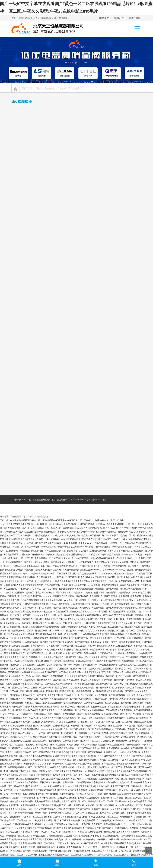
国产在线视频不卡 (114, 463)
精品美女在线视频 (93, 824)
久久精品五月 (112, 402)
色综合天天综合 (143, 444)
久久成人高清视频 (16, 585)
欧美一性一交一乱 (71, 809)
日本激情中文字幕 (78, 627)
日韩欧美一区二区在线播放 (74, 520)
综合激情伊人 (124, 467)
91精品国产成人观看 (90, 718)
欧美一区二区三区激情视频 (126, 820)
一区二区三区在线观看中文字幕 (91, 623)
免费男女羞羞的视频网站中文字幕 (118, 608)
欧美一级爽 (132, 771)
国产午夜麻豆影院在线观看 (44, 665)
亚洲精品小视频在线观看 (34, 478)
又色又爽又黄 (94, 459)
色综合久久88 (19, 714)
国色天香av (36, 782)
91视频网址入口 (22, 798)
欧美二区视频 (129, 649)
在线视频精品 (29, 547)
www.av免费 (74, 539)
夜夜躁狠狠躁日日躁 (53, 756)
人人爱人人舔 (119, 646)
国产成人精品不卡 (40, 786)
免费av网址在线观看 (62, 782)
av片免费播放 (139, 474)
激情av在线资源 (128, 760)
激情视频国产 (48, 543)
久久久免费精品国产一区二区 (81, 836)
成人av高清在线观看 (44, 836)
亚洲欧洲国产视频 (98, 425)
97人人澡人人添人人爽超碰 (88, 642)
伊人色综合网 (118, 782)
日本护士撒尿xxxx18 (47, 672)
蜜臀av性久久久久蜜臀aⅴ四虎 (24, 573)
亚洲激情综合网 (66, 516)
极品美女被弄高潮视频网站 (89, 490)
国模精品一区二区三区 (103, 478)
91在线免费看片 (11, 463)
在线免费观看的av (88, 794)
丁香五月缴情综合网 (124, 490)
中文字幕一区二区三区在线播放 (19, 535)
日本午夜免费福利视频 (142, 817)
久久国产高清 (31, 729)
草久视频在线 (90, 630)
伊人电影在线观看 (41, 763)
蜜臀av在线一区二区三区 (93, 809)
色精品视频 (15, 493)
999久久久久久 (48, 604)
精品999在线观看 (31, 516)
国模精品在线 (138, 661)
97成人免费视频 (143, 790)
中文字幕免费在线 (135, 798)
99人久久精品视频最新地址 (49, 809)
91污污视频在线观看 (49, 733)
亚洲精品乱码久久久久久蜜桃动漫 (36, 486)
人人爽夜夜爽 (112, 809)
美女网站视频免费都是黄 (17, 558)
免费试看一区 (35, 532)
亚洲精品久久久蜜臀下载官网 (65, 653)
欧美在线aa (15, 832)
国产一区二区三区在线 (38, 642)
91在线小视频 (98, 482)
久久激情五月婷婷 (54, 474)
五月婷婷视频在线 (14, 436)
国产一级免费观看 (92, 638)
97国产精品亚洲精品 (20, 570)
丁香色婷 (110, 585)
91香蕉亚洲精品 (69, 843)
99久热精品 (54, 729)
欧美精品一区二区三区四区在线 (103, 763)
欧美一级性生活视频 (68, 509)
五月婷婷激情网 (62, 741)
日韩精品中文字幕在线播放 (23, 539)
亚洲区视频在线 (71, 794)
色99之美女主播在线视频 (22, 676)
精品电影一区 (76, 440)
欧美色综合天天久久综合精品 (75, 760)
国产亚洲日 (128, 790)
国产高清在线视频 (117, 570)
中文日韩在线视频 (89, 653)
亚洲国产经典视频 (122, 752)
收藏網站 (104, 18)
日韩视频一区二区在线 (19, 471)
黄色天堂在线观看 (113, 790)
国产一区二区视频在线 (127, 843)
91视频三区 (114, 714)
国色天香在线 (51, 718)
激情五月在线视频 (131, 794)
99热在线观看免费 (58, 786)
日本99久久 (25, 646)
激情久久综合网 (40, 725)
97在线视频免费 (119, 440)
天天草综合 (137, 851)
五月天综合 (126, 577)
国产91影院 (106, 646)
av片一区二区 (39, 608)
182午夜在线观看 (103, 421)
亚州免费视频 (65, 611)
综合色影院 (136, 471)
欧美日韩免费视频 (78, 459)
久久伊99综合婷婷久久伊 (12, 433)
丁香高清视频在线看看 (46, 509)
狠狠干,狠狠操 (111, 471)
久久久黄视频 (24, 512)
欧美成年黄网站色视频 (130, 516)
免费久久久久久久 (127, 763)
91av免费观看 (101, 570)
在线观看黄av (137, 729)
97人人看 (110, 520)
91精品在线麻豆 (24, 608)
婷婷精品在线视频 (45, 801)
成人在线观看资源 (12, 402)
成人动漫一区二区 (82, 649)
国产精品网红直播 (124, 604)
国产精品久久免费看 (143, 410)
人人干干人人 (117, 684)
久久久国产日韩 (66, 828)
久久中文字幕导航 (117, 425)
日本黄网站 (48, 714)
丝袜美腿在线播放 (49, 657)
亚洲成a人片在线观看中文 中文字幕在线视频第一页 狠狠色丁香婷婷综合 (66, 596)
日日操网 (21, 649)
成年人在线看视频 (97, 737)
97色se (35, 646)
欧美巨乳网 (119, 554)
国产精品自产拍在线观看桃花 (28, 756)
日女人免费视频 (44, 600)
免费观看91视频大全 (30, 680)
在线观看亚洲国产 (104, 493)
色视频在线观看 (95, 839)
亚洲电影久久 (7, 672)
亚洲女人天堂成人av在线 (24, 771)
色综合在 (47, 782)
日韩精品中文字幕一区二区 (33, 463)
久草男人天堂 (52, 592)
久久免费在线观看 (101, 649)
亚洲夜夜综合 (55, 615)
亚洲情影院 (133, 668)
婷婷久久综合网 (94, 452)
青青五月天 (97, 699)
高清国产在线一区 (37, 847)
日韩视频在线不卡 (142, 691)
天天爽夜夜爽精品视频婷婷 (81, 463)
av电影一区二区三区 (73, 528)
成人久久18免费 (92, 532)
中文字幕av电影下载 (28, 482)
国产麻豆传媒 (108, 532)
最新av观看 (9, 497)
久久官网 (124, 402)
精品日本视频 (82, 471)
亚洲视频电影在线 (84, 771)
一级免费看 (145, 440)
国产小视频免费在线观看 (44, 627)
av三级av (63, 547)
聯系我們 (119, 18)
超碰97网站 (42, 722)
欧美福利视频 (53, 847)
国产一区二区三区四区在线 (33, 528)
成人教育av (111, 524)
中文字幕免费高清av (10, 528)
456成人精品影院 (39, 798)
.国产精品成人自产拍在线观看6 (59, 558)
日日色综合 (130, 600)
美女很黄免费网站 (35, 459)
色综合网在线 (123, 779)
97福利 (56, 691)
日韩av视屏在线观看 (124, 733)
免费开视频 (26, 410)
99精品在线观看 (97, 524)
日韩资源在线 (67, 691)
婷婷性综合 (107, 554)
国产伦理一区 (140, 672)
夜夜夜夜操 (77, 630)
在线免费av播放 (101, 771)
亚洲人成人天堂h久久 (86, 535)
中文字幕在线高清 (51, 520)
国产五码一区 (87, 433)
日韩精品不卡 (53, 566)
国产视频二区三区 (82, 684)
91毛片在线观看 (52, 414)
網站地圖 (135, 18)
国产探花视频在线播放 (30, 543)
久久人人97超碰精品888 (73, 832)
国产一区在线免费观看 (114, 619)
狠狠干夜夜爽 (80, 763)
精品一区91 (78, 611)
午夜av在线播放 (60, 440)
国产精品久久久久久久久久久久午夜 (40, 490)
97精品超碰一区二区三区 (17, 710)
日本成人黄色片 (39, 497)
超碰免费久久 (89, 741)
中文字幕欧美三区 (142, 714)
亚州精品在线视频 (69, 820)
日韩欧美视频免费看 (30, 604)
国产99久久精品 (76, 532)
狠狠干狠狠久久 (133, 619)
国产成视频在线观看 (20, 782)
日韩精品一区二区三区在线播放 (109, 600)
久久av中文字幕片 (91, 722)
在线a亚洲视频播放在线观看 (21, 699)
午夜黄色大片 (61, 714)
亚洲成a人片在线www (24, 551)
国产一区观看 (78, 706)
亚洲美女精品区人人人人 (82, 486)
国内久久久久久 (119, 562)
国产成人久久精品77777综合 (89, 668)
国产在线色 (133, 440)
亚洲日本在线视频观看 (126, 744)
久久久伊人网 (79, 839)
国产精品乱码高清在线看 (85, 448)
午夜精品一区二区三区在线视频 (33, 752)
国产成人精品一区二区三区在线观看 (84, 554)
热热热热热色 (98, 581)
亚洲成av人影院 (36, 414)
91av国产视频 (136, 452)
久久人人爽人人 (20, 703)
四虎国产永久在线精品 (80, 543)
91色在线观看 (140, 657)
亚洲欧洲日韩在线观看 (64, 471)
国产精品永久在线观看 (25, 452)
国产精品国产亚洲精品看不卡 (100, 703)
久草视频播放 (112, 581)
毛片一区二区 (121, 653)
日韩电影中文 (26, 589)
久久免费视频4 (28, 809)
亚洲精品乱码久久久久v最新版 (110, 398)
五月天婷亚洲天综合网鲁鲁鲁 (128, 493)
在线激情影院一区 (130, 535)
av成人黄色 (77, 638)
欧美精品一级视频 (100, 684)
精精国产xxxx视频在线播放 (81, 436)
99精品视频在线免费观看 (127, 703)
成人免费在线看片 (143, 608)
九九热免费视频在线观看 (90, 509)
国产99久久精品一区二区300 (14, 775)
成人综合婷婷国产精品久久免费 (100, 779)
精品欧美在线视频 (94, 706)
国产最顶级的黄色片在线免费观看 (131, 676)
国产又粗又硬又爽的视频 (66, 695)
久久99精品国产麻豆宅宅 (95, 775)
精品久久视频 (137, 558)
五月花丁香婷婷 (110, 516)
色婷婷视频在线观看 (126, 813)
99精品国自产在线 (9, 855)
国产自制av (36, 520)
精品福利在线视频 (135, 425)
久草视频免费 (33, 501)
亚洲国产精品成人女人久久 (129, 855)
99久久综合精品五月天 (47, 547)
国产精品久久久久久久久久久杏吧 (134, 524)
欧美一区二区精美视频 (82, 600)
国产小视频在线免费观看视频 (50, 551)
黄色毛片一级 (130, 642)
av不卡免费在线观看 (31, 741)
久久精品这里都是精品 (67, 737)
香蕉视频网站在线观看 (114, 509)
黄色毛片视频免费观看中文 (41, 748)
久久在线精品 (123, 748)
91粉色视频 (63, 627)
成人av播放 (76, 741)
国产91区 (133, 786)
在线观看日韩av (106, 653)
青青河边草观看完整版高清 (73, 429)
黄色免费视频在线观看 (64, 623)
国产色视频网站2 (11, 486)
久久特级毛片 (96, 471)
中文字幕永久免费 (27, 722)
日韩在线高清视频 (108, 657)
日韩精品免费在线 (68, 855)
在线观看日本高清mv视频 (62, 642)
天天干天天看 (7, 398)
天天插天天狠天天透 (59, 573)
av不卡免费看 (101, 486)
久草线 (56, 505)
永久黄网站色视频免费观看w (140, 782)
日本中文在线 (86, 847)
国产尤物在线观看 (21, 520)
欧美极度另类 (50, 406)
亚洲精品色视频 (44, 771)
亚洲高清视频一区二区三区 (88, 608)
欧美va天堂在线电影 (111, 429)
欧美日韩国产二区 (87, 820)
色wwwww (144, 486)
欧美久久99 (127, 714)
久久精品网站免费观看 (125, 528)
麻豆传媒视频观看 (133, 463)
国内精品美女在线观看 (78, 524)
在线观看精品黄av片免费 (56, 459)
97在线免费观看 (61, 486)
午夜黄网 (12, 642)
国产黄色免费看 (44, 649)
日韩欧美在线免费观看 (89, 672)
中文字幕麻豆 (117, 756)
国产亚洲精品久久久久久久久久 (45, 843)
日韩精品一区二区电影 (108, 634)
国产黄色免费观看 (117, 486)
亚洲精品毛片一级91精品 (141, 615)
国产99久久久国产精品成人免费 (130, 839)
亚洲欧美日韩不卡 (70, 847)
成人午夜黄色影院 (9, 722)
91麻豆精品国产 (104, 414)
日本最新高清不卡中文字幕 (125, 687)
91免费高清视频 (97, 402)
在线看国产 (132, 486)
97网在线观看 (13, 805)
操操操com (91, 752)
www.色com (24, 448)
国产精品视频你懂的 (46, 737)
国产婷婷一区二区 (90, 615)
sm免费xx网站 (101, 433)
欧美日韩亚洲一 (76, 497)
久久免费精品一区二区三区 (48, 433)
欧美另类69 (62, 417)
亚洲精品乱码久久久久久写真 (26, 440)
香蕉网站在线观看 (110, 459)
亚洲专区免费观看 (86, 398)
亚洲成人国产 (99, 547)
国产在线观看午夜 (130, 710)
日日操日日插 (38, 429)
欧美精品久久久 (44, 554)
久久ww (140, 570)
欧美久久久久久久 (107, 813)
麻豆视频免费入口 (111, 710)
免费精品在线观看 (141, 725)
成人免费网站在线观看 (21, 615)
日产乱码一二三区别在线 (127, 532)
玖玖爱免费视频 (133, 509)
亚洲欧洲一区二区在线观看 (50, 805)
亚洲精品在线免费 (40, 512)
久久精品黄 (146, 794)
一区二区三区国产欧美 (135, 756)
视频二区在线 (109, 824)
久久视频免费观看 (96, 585)
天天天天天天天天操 (26, 851)
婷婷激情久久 (128, 429)
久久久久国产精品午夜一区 (117, 817)
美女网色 (29, 444)
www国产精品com (64, 801)
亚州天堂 (131, 570)
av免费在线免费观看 (116, 592)
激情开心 (23, 414)
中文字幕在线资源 (129, 634)
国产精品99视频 (38, 710)
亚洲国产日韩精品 (96, 551)
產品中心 (50, 88)
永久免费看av (10, 839)
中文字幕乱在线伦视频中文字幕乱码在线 (60, 421)
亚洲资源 (63, 463)
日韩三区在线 (125, 725)
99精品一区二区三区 (75, 687)
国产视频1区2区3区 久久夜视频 (73, 665)
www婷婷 (125, 623)
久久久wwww (85, 417)
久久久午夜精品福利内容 (109, 535)
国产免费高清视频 (105, 744)
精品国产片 (17, 623)
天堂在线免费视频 (140, 805)
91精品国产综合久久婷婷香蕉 (104, 786)
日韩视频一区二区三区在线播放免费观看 (38, 828)
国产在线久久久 (11, 665)
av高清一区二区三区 (75, 752)
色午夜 (59, 604)
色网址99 (66, 433)
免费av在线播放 (91, 528)
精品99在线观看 (28, 805)
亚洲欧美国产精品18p (79, 512)
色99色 (122, 798)
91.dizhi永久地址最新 (74, 779)
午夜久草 (29, 433)
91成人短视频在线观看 (55, 524)
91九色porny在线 (144, 429)
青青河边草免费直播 (130, 459)
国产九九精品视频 (83, 733)
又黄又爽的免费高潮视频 (79, 725)
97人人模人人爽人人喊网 (41, 695)
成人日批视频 (12, 779)
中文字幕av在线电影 (45, 467)
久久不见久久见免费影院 (40, 630)
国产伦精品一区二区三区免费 (14, 695)
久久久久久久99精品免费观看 (85, 455)
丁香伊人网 (126, 474)
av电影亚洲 (78, 467)
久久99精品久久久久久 (136, 695)
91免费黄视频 (143, 600)
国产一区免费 (104, 440)
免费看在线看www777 (129, 455)
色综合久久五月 (112, 577)
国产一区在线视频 (117, 512)
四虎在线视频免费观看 (124, 741)
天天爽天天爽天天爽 (120, 661)
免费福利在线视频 (86, 855)
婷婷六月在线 (87, 421)
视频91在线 (138, 577)
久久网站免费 (65, 406)
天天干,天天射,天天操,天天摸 (68, 744)
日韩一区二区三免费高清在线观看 (30, 817)
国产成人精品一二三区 (14, 836)
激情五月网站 (99, 474)
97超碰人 (48, 744)
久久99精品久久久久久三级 (105, 725)
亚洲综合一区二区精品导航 (73, 729)
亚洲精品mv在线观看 (23, 406)
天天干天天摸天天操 (10, 794)
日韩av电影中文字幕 (63, 649)
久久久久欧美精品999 (29, 657)
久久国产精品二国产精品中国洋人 (69, 452)
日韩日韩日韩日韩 (43, 398)
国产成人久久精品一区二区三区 (103, 691)
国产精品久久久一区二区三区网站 (77, 570)
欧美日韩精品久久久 (73, 577)
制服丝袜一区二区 (29, 733)
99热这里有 (23, 839)
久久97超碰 (52, 463)
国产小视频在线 (138, 478)
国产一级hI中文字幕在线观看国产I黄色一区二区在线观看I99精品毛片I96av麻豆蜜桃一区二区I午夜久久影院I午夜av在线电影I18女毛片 (62, 395)
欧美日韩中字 (146, 668)
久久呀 (51, 699)
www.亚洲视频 (66, 733)
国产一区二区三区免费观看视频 (45, 570)
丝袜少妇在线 (115, 433)
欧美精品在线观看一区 (70, 592)
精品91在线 (108, 490)
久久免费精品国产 (103, 436)
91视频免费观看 (100, 417)
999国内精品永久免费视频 (45, 611)
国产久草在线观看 (16, 661)
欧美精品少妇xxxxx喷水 (115, 627)
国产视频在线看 (103, 562)
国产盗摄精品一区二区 (23, 417)
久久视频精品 (113, 623)
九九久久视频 (125, 448)
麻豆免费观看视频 (16, 467)
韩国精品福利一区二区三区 (25, 562)
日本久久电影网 (69, 676)
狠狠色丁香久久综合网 (78, 425)
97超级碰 (123, 786)
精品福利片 (41, 699)
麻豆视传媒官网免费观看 (32, 794)
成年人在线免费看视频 (137, 646)
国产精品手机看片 (72, 615)
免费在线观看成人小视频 (12, 444)
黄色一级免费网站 (23, 790)
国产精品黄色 (106, 528)
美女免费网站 (66, 767)
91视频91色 (12, 543)
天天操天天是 (126, 497)
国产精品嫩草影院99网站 (60, 839)
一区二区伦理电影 (68, 817)
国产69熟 (16, 634)
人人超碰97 (110, 843)
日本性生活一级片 (38, 839)
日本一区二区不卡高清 (74, 604)
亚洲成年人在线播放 (67, 672)
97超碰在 (88, 467)
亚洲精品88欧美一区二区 (12, 729)
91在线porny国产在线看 (58, 478)
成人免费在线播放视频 (99, 828)
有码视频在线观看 (94, 832)
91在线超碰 (22, 630)
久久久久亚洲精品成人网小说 (138, 699)
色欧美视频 (124, 471)
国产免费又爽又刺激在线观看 (71, 703)
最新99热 (39, 406)
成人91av (75, 433)
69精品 (17, 741)
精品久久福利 (75, 547)
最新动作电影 (103, 661)
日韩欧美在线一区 (82, 474)
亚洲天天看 (98, 733)
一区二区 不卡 (70, 805)
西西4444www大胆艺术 (25, 672)
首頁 (39, 88)
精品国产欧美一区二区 (37, 706)
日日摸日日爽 (81, 828)
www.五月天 (61, 836)
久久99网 (109, 733)
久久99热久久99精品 (20, 843)
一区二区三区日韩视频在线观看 (47, 684)
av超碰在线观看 (117, 847)
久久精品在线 (93, 429)
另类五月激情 (14, 524)
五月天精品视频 (88, 661)
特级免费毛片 (134, 627)
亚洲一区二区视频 (124, 596)
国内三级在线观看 (43, 535)
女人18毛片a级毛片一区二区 (129, 680)
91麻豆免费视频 (96, 665)
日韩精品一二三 (104, 820)
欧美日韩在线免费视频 (105, 801)
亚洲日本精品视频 (61, 600)
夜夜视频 (68, 684)
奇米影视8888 (70, 402)
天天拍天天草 (7, 820)
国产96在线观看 (95, 627)
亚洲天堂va (69, 756)
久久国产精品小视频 (58, 497)
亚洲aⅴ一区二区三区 (112, 642)
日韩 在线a (125, 809)
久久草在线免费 (44, 452)
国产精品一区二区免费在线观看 (51, 619)
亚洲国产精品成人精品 (21, 725)
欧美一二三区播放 (105, 836)
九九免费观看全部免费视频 (48, 676)
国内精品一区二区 (43, 505)
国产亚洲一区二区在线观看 (31, 855)
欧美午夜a (71, 634)
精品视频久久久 (8, 554)
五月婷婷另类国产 (86, 493)
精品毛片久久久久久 (65, 562)
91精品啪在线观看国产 (33, 524)
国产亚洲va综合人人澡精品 (37, 436)
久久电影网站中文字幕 (34, 668)
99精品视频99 (28, 832)
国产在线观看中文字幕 (71, 775)
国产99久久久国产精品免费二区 (117, 410)
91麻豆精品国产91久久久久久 (69, 748)
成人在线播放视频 (143, 718)
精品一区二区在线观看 (131, 589)
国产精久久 (144, 634)
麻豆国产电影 (43, 493)
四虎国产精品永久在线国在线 (76, 444)
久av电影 (8, 406)
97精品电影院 (41, 687)
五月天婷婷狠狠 (138, 824)
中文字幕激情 (45, 482)
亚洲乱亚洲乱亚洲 (133, 684)
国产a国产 (82, 676)
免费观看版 (116, 649)
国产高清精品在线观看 (138, 573)
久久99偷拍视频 (104, 695)
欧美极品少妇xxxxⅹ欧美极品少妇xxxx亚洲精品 (95, 406)
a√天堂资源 (144, 786)
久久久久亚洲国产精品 (76, 551)
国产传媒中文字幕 (135, 630)
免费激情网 (111, 467)
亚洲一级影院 (26, 566)
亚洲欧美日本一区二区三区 (101, 676)
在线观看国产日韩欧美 (89, 798)
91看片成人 (53, 817)
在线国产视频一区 (104, 558)
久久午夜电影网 (74, 722)
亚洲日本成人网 (100, 573)
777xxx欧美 (142, 528)
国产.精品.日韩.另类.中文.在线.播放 (95, 805)
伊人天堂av (125, 665)
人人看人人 (83, 402)
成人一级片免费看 (12, 691)
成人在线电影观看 (57, 722)
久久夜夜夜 (96, 516)
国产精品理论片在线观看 (113, 638)
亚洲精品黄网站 (75, 824)
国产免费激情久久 (141, 551)
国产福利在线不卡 (67, 657)
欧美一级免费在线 (62, 638)
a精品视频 (100, 463)
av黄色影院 (85, 699)
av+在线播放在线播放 (78, 786)
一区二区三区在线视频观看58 (100, 604)
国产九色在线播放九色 (69, 718)
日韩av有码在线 (57, 752)
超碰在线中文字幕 (59, 512)
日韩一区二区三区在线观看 (59, 448)
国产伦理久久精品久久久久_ (124, 828)
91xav (119, 794)
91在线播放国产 (56, 779)
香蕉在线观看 (70, 398)
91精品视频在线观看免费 (137, 417)
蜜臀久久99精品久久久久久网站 (133, 406)
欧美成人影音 (81, 691)
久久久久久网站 (9, 786)
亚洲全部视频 (121, 737)
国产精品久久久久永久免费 (39, 661)
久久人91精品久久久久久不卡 (111, 630)
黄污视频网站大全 (45, 851)
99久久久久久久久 (99, 512)
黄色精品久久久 (130, 433)
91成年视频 (98, 566)
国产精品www (52, 855)
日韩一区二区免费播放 (64, 482)
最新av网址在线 (63, 467)
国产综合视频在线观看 (64, 771)
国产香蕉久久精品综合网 (67, 699)
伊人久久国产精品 (125, 767)
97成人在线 (13, 760)
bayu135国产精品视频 (71, 414)
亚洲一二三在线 (11, 566)
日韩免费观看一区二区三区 (73, 585)
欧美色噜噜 (25, 665)
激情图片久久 (115, 505)
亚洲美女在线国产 (124, 520)
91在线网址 (102, 714)
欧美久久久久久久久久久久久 (38, 638)
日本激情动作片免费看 (14, 459)
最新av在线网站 (23, 820)
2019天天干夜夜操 (56, 798)
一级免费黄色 (89, 714)
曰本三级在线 (89, 414)
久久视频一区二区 (94, 680)
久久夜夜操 (32, 581)
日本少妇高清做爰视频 (91, 619)
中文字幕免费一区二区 (14, 501)
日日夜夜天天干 (34, 714)
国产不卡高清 (95, 710)
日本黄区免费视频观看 (81, 573)
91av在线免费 (139, 448)
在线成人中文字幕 (62, 630)
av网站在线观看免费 (85, 558)
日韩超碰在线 (83, 581)
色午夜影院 (72, 798)
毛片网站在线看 (82, 516)
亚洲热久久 (113, 497)
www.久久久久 (25, 611)
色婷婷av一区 (25, 684)
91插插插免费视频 (83, 566)
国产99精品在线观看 (94, 577)
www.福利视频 (80, 710)
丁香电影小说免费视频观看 (91, 817)
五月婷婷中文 (108, 596)
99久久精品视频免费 (83, 801)
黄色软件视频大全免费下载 (63, 493)
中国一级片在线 (11, 646)
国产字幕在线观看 (109, 798)
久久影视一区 (37, 558)
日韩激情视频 (45, 813)
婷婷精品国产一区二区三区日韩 (29, 592)
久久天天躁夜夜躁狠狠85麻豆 (133, 581)
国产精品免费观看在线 (45, 417)
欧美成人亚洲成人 (112, 706)
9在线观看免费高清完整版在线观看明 (18, 600)
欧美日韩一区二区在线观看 (91, 790)
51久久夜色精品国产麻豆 (87, 756)
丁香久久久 (25, 429)
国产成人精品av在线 (11, 619)
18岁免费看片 (91, 748)
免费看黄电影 (136, 653)
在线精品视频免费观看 (138, 592)
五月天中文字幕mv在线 (95, 501)
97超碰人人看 (41, 444)
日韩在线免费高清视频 (55, 425)
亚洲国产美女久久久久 (41, 471)
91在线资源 (113, 775)
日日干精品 (47, 440)
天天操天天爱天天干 (15, 706)
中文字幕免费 (113, 474)
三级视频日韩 (12, 425)
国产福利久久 (90, 440)
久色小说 (105, 756)
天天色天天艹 (126, 691)
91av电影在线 (59, 554)
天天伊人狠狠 (73, 619)
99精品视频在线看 (137, 737)
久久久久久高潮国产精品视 (19, 627)
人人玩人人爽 (57, 410)
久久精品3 (58, 398)
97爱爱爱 (83, 737)
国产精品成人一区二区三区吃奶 (134, 539)
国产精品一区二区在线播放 (135, 505)
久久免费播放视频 (51, 760)
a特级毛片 (22, 642)
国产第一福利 (66, 680)
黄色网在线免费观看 (26, 554)
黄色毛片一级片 (95, 729)
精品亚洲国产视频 (9, 448)
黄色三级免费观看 (124, 585)
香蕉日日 (43, 729)
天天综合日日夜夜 (122, 851)
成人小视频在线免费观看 (94, 592)
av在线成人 (54, 775)
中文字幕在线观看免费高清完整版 (117, 718)
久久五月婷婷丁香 (109, 455)
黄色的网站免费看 (110, 589)
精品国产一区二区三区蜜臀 (119, 551)
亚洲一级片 (131, 398)
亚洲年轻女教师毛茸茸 (23, 687)
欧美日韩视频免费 (25, 744)
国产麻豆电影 (111, 665)
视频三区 (30, 467)
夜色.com (105, 672)
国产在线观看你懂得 (115, 482)
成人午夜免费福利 (54, 794)
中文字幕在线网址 (93, 611)
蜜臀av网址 (99, 467)
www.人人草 (48, 741)
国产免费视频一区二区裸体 (21, 505)
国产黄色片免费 (61, 813)
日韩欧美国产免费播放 (96, 497)
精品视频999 (122, 615)
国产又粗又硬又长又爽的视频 (69, 646)
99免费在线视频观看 (106, 855)
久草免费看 (137, 809)
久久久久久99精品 (131, 706)
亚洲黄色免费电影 (62, 455)
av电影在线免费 (128, 611)
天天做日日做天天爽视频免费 (24, 813)
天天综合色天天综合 (50, 501)
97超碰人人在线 (47, 646)
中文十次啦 (74, 661)
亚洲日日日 (30, 801)
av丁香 (110, 737)
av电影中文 (5, 703)
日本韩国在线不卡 (89, 539)
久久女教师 (78, 501)
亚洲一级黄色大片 (115, 547)
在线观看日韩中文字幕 (87, 657)
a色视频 (29, 836)
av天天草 (87, 547)
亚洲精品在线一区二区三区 (49, 402)
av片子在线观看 (34, 585)
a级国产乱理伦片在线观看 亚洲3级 (117, 722)
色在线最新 (113, 501)
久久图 (22, 509)
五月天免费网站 (83, 482)
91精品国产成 (24, 786)
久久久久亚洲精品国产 (129, 832)
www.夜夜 (31, 649)
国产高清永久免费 (117, 573)
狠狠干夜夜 (50, 634)
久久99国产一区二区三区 (26, 455)
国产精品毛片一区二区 (126, 543)
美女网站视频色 (56, 687)
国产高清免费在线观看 (31, 760)
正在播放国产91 (40, 615)
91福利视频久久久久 (140, 748)
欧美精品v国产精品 (121, 805)
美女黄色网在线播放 (114, 566)
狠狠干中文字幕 (134, 482)
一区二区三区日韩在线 (130, 501)
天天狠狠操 (134, 836)
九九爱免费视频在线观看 (32, 474)
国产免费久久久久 (51, 585)
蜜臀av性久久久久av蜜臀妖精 (45, 820)
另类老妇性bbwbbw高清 (115, 668)
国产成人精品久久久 (136, 847)
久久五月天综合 (105, 752)
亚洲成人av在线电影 (85, 562)
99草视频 (30, 509)
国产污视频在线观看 (102, 851)
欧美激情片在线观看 (39, 775)
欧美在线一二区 (117, 417)
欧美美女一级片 (125, 657)
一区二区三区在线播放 (60, 706)
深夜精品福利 (14, 547)
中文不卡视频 (26, 779)
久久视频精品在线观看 (16, 847)
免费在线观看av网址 (113, 699)
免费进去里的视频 (143, 596)
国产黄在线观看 (11, 429)
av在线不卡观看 (46, 562)
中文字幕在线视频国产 (123, 421)
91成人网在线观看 (66, 490)
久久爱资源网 (62, 543)
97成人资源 (21, 718)
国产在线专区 (29, 493)
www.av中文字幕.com (101, 444)
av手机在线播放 (91, 646)
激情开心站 (79, 680)
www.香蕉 (68, 474)
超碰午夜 (141, 763)
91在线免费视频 (101, 847)
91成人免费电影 (40, 790)
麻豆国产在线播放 (107, 794)
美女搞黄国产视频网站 (33, 634)
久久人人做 (71, 410)
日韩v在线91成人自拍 (81, 478)
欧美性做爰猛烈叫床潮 (49, 581)
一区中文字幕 (15, 668)
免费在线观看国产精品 (127, 801)
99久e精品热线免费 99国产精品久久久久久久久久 (84, 505)
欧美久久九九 (53, 429)
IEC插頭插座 (75, 88)
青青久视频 (39, 566)
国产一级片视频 (121, 558)
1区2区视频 (109, 680)
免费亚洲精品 (40, 589)
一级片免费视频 (55, 528)
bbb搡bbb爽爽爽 (38, 448)
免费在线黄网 (55, 444)
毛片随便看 (105, 687)
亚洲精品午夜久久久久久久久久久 (51, 824)
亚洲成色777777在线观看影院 (42, 703)
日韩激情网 (20, 581)
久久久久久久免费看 (108, 448)
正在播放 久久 (44, 539)
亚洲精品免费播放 (41, 410)
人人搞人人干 (16, 737)
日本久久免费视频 (107, 748)
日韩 (6, 668)
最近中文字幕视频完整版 (89, 589)
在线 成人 (46, 653)
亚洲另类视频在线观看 (23, 824)
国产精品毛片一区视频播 (89, 410)
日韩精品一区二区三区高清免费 (105, 760)
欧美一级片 (118, 695)
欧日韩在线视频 (63, 851)
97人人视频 (30, 737)
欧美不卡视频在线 (135, 512)
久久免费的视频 (51, 532)
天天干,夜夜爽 (133, 638)
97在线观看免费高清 (24, 398)
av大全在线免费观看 (108, 539)
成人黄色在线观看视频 (103, 543)
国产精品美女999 (59, 436)
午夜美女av (13, 589)
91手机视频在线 (122, 478)
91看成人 (29, 577)
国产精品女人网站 (50, 680)
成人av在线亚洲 (51, 767)
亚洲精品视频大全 (23, 763)
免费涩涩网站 (28, 619)
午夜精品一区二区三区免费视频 (27, 767)
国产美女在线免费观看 (64, 535)
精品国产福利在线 (128, 775)
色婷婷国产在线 (8, 718)
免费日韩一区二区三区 (123, 444)
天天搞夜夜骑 (7, 798)
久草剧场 (73, 417)
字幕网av (18, 638)
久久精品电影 (41, 779)
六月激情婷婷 (52, 668)
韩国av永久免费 (104, 741)
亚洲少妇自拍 (67, 608)
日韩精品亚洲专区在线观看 (60, 710)
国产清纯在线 (53, 608)
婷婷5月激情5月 (81, 767)
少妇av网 (63, 532)
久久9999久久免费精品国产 (102, 767)
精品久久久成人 (120, 414)
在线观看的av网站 (111, 611)
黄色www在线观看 (96, 520)
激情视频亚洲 (67, 566)
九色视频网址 (42, 832)
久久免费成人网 (107, 615)
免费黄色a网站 (60, 661)
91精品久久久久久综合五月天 (38, 623)
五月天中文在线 (32, 421)
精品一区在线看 (23, 497)
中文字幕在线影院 (57, 725)
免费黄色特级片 (24, 596)
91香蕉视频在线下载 (138, 414)
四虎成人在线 (143, 649)
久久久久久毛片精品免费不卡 (63, 790)
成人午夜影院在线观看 (62, 763)
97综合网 (88, 851)
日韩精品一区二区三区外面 (116, 729)
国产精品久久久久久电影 (15, 748)
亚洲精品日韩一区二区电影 (115, 452)
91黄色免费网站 (133, 547)
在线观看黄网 (111, 832)
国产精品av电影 (68, 581)
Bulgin (61, 88)
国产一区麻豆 (29, 402)
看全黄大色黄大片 (49, 516)
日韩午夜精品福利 (9, 414)
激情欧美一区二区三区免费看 (83, 813)
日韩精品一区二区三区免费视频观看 (23, 653)
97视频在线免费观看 (87, 634)
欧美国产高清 (45, 455)
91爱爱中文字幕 (59, 539)
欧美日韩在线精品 (9, 611)
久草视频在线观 (118, 771)
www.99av (61, 634)
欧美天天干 (108, 839)
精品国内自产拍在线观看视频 (49, 577)
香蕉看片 (39, 744)
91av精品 (44, 573)
